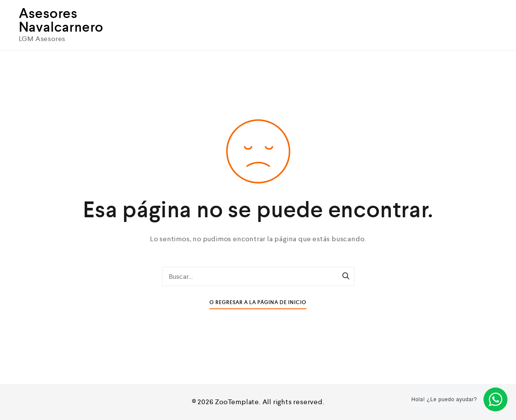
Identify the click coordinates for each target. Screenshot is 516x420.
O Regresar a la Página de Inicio (258, 303)
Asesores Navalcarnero (61, 20)
